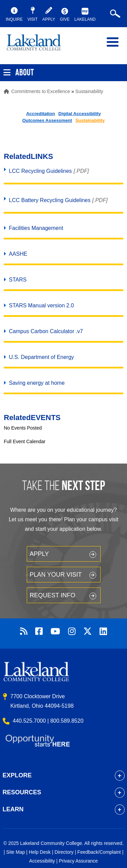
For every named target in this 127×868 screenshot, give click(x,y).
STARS (18, 280)
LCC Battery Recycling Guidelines (50, 200)
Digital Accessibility (79, 114)
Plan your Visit (56, 575)
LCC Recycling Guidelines (40, 171)
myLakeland (39, 46)
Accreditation (40, 114)
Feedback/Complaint (99, 852)
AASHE (18, 254)
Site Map (15, 852)
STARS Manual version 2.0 (41, 305)
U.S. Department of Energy (41, 357)
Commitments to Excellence (41, 91)
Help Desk (40, 852)
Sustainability (89, 91)
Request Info (53, 595)
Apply (39, 554)
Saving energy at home (37, 383)
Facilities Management (36, 228)
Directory (64, 852)
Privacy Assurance (78, 861)
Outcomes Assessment (47, 120)
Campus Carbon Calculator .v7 (46, 331)
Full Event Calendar (25, 441)
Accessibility (42, 861)
